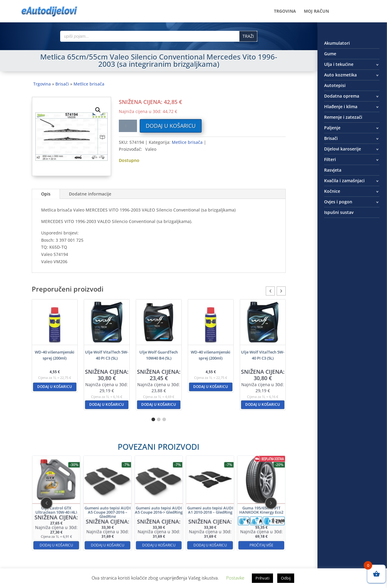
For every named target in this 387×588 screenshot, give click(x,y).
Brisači (62, 84)
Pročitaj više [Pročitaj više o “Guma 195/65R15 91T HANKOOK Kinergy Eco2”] (220, 525)
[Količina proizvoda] (128, 126)
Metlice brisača (89, 84)
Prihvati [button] (262, 578)
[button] (98, 110)
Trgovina (285, 11)
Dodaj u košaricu (171, 126)
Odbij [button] (286, 578)
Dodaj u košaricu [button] (55, 387)
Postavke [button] (235, 578)
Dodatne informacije (90, 194)
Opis (46, 194)
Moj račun (316, 11)
